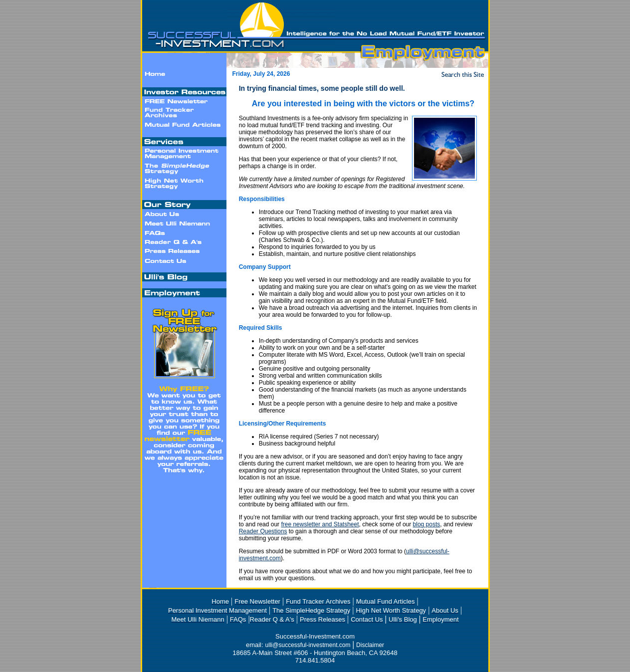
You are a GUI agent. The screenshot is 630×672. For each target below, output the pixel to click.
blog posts (427, 524)
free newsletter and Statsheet (320, 524)
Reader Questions (263, 531)
